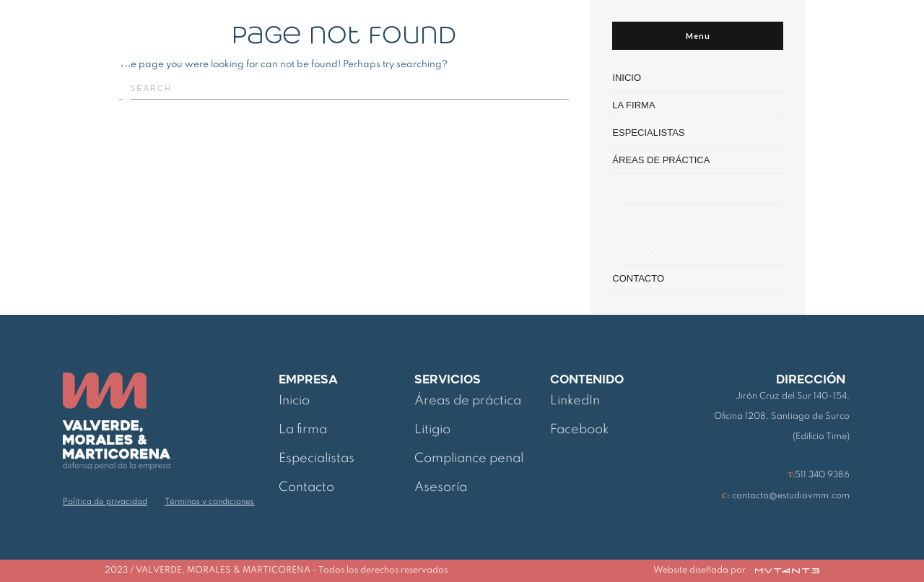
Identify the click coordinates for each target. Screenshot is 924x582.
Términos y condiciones (209, 502)
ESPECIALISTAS (648, 133)
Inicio (294, 401)
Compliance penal (469, 459)
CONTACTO (638, 278)
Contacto (306, 487)
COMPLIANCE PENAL (671, 221)
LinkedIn (575, 401)
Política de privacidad (105, 502)
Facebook (579, 430)
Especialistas (317, 459)
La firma (303, 430)
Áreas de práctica (468, 401)
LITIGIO (640, 191)
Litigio (432, 430)
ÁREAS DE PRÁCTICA (661, 160)
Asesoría (441, 487)
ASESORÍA (647, 252)
